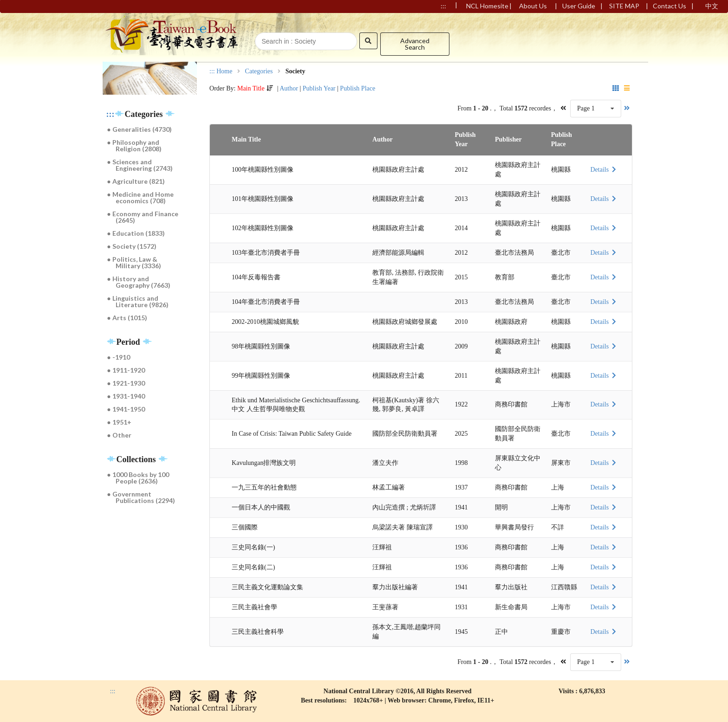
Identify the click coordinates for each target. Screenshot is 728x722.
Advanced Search (415, 44)
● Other (119, 435)
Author (289, 88)
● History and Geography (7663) (139, 282)
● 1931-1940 (126, 396)
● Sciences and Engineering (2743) (140, 165)
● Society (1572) (132, 246)
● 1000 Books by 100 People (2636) (138, 478)
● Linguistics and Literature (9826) (138, 301)
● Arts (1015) (127, 318)
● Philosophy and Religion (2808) (135, 145)
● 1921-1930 (126, 383)
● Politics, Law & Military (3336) (134, 262)
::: (110, 114)
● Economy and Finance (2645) (143, 217)
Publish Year (319, 88)
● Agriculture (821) (136, 181)
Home (224, 71)
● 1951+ (119, 422)
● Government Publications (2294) (141, 497)
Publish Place (357, 88)
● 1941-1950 (126, 409)
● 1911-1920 (126, 370)
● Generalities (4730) (140, 129)
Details (604, 170)
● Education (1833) (136, 233)
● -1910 (119, 357)
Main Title (251, 88)
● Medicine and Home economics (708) (140, 197)
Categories (259, 71)
